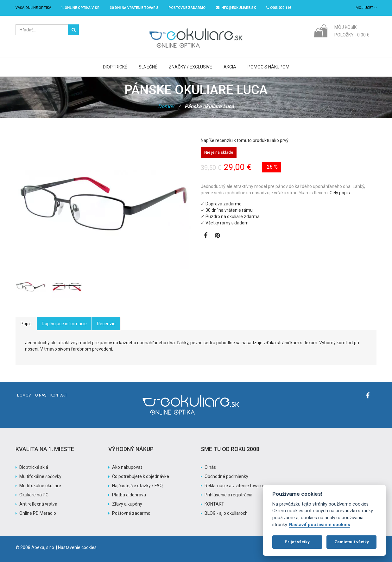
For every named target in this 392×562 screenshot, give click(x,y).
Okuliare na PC (34, 495)
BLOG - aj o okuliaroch (226, 513)
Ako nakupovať (127, 467)
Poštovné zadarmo (131, 513)
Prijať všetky (297, 542)
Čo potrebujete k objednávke (141, 476)
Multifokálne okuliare (40, 486)
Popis (26, 324)
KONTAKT (214, 504)
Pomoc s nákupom (269, 67)
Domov (166, 106)
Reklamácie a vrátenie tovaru (234, 486)
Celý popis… (341, 193)
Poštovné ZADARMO (187, 8)
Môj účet (366, 8)
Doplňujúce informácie (64, 324)
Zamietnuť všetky (352, 542)
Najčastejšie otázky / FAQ (137, 486)
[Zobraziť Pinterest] (217, 236)
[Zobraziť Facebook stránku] (206, 236)
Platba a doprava (129, 495)
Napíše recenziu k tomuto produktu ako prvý (245, 140)
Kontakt (59, 395)
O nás (41, 395)
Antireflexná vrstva (38, 504)
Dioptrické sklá (34, 467)
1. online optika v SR (80, 8)
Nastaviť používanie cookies (320, 525)
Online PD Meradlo (38, 513)
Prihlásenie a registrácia (228, 495)
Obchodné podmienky (226, 476)
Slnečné (148, 67)
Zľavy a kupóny (127, 504)
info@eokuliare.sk (236, 8)
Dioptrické (115, 67)
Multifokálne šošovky (40, 476)
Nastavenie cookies (77, 547)
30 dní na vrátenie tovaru (134, 8)
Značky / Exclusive (190, 67)
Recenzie (106, 324)
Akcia (230, 67)
